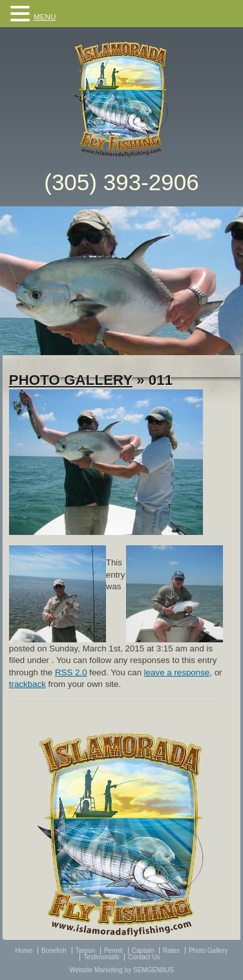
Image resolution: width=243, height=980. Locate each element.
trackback (27, 684)
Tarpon (86, 951)
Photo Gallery (71, 380)
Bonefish (54, 951)
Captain (143, 951)
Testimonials (101, 957)
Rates (171, 951)
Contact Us (144, 957)
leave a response (177, 672)
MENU (45, 16)
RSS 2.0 (71, 672)
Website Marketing (96, 970)
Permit (113, 951)
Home (24, 951)
